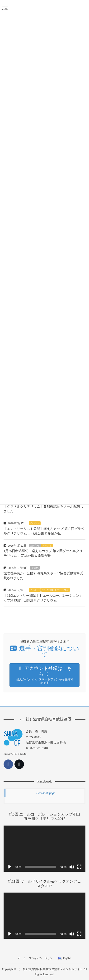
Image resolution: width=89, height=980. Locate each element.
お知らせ (35, 545)
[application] (44, 849)
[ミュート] (72, 867)
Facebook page (46, 793)
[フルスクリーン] (79, 867)
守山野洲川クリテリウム (56, 590)
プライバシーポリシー (42, 958)
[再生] (10, 867)
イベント (35, 523)
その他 (35, 568)
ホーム (22, 958)
